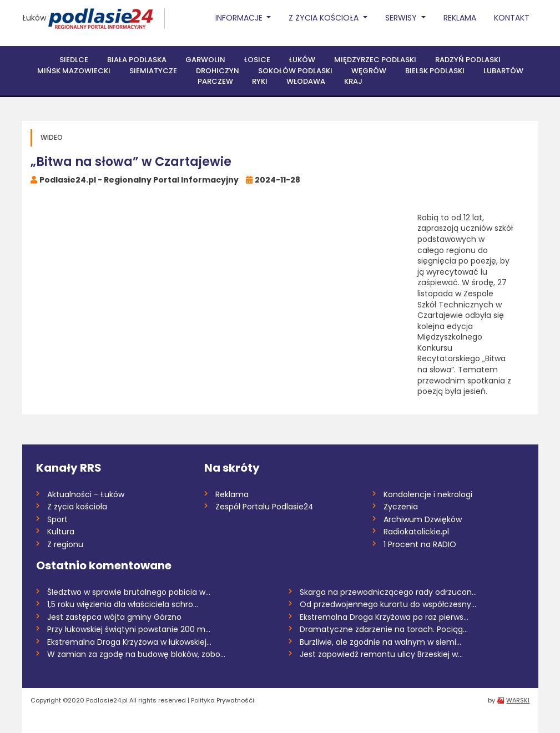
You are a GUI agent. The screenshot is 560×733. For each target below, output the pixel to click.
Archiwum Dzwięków (423, 519)
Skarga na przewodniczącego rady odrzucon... (388, 592)
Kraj (353, 81)
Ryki (260, 81)
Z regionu (65, 544)
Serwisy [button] (402, 18)
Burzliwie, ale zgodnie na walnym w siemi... (380, 642)
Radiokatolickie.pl (416, 532)
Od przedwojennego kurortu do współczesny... (388, 604)
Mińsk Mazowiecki (74, 71)
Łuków (34, 18)
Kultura (61, 532)
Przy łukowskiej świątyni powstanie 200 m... (129, 629)
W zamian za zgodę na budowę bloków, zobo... (136, 654)
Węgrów (369, 71)
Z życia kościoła (77, 507)
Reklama (460, 18)
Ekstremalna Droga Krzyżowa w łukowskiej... (129, 642)
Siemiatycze (153, 71)
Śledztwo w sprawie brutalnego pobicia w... (129, 592)
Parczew (215, 81)
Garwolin (205, 60)
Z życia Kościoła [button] (325, 18)
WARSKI (518, 700)
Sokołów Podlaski (295, 71)
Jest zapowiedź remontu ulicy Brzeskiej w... (381, 654)
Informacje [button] (240, 18)
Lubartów (503, 71)
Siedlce (74, 60)
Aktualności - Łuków (86, 494)
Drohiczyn (218, 71)
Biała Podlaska (137, 60)
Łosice (257, 60)
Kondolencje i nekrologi (428, 494)
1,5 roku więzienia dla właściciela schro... (123, 604)
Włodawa (306, 81)
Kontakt (512, 18)
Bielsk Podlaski (435, 71)
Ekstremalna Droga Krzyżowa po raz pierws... (384, 617)
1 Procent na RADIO (420, 544)
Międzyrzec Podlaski (375, 60)
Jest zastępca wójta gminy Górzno (114, 617)
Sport (57, 519)
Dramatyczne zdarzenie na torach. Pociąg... (384, 629)
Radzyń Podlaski (468, 60)
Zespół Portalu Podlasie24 (264, 507)
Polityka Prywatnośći (223, 700)
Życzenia (401, 507)
